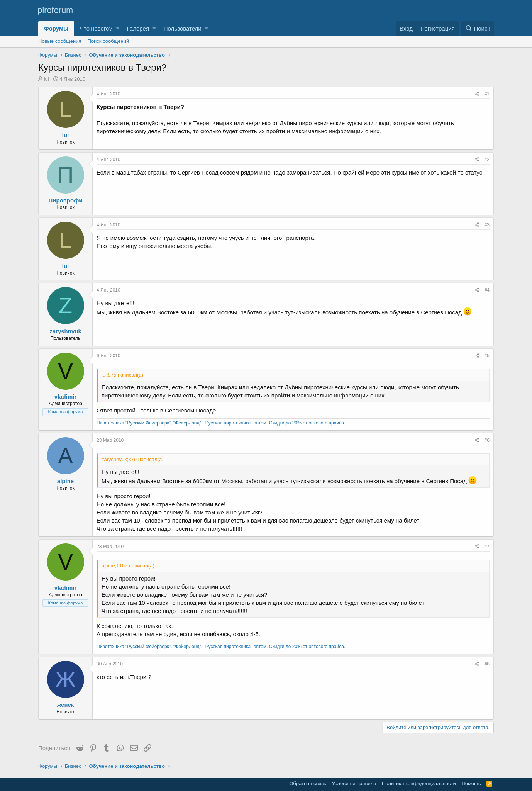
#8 (487, 664)
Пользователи (183, 28)
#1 (487, 94)
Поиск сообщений (108, 41)
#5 (487, 356)
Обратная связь (308, 783)
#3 (487, 225)
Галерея (138, 28)
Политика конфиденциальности (419, 783)
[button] (118, 28)
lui (47, 79)
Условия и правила (354, 783)
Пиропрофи (65, 200)
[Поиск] (478, 28)
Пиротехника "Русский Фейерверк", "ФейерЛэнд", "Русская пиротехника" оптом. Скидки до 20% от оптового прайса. (221, 423)
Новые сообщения (60, 41)
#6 (487, 440)
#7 (487, 547)
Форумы (56, 28)
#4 (487, 290)
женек (66, 705)
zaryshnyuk (65, 331)
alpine (65, 481)
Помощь (471, 783)
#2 (487, 160)
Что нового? (96, 28)
